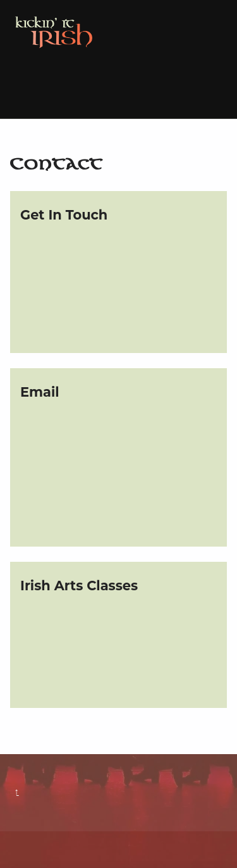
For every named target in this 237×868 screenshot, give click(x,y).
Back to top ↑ (17, 792)
